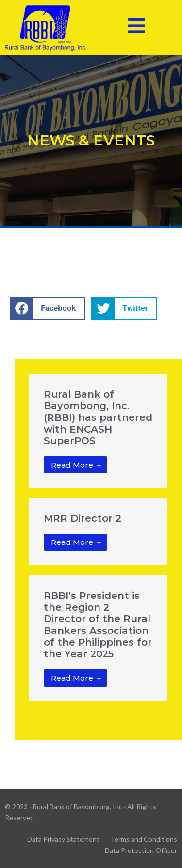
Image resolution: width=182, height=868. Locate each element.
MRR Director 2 (83, 518)
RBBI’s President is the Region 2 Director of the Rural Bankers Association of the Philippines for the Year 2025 (98, 625)
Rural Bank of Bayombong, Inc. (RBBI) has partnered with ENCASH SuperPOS (98, 417)
